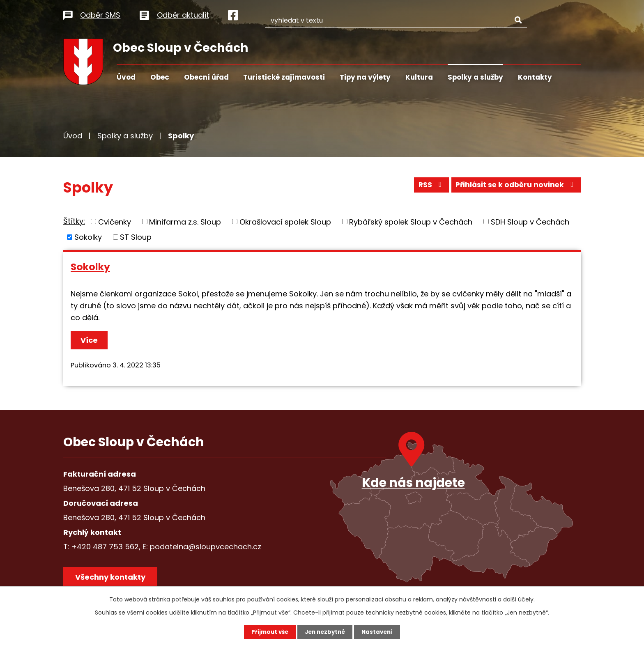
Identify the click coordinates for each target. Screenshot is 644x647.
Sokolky (88, 237)
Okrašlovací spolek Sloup (285, 221)
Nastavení (379, 632)
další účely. (519, 599)
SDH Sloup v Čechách (530, 221)
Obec (160, 77)
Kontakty (535, 77)
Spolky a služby (475, 77)
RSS (426, 187)
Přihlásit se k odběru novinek (514, 187)
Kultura (419, 77)
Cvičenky (115, 221)
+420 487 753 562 (105, 547)
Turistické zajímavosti (284, 77)
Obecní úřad (206, 77)
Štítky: (74, 221)
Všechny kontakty (112, 579)
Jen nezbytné (325, 632)
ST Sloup (136, 237)
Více (90, 340)
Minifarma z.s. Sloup (185, 221)
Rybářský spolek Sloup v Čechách (411, 221)
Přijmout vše (268, 632)
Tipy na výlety (365, 77)
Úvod (126, 77)
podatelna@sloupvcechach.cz (206, 547)
